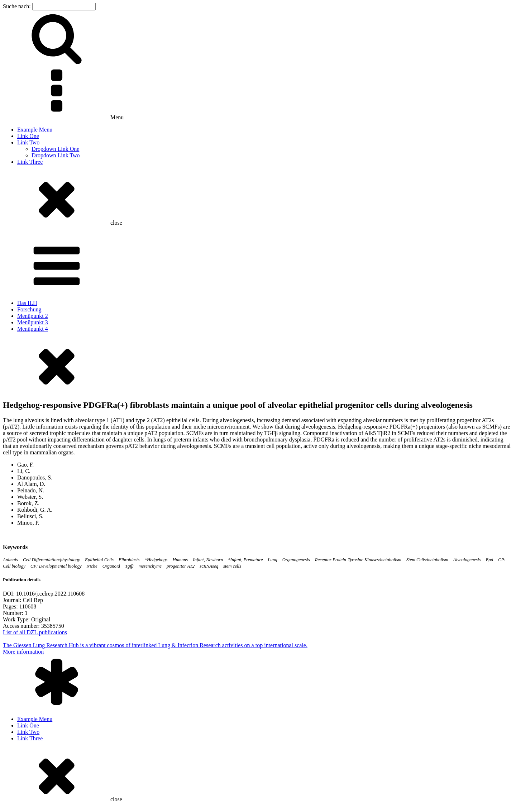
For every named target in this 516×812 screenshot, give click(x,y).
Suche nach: (17, 6)
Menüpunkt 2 (33, 316)
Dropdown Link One (55, 149)
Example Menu (35, 130)
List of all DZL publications (35, 632)
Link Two (28, 142)
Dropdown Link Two (56, 155)
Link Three (30, 162)
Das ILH (27, 303)
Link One (28, 136)
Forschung (29, 309)
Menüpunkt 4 (33, 329)
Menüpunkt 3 (33, 322)
